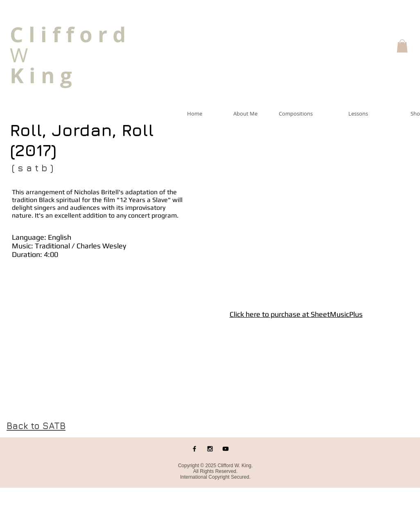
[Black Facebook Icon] (194, 449)
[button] (402, 46)
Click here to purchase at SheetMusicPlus (296, 314)
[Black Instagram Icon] (210, 449)
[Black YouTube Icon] (226, 449)
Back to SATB (36, 426)
